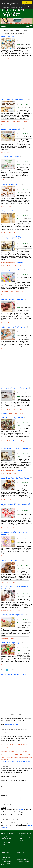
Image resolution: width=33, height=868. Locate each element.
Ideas (17, 755)
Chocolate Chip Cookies (8, 262)
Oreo (8, 152)
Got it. (27, 2)
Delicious (4, 233)
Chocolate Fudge (6, 410)
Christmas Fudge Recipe (10, 157)
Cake (29, 745)
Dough (15, 265)
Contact (21, 841)
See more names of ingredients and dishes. (17, 762)
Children (3, 749)
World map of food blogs (25, 856)
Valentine (6, 759)
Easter (12, 292)
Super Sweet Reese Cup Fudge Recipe (15, 478)
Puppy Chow (8, 757)
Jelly (22, 292)
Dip (11, 751)
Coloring (17, 749)
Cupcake (30, 749)
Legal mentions (6, 842)
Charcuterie (13, 747)
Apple (6, 745)
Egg (8, 58)
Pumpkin (3, 757)
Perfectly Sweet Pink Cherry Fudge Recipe (16, 504)
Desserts (8, 751)
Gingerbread (5, 638)
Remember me (7, 805)
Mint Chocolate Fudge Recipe (12, 418)
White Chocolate (18, 410)
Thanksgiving (26, 757)
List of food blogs (23, 854)
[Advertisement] (16, 80)
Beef (11, 745)
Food (23, 751)
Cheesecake (22, 747)
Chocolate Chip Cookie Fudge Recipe (15, 449)
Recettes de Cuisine (24, 861)
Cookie (3, 265)
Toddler (30, 757)
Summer (18, 757)
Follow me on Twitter (8, 846)
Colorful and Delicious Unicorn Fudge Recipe (15, 533)
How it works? (6, 856)
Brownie (26, 745)
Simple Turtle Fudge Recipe (11, 561)
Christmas (4, 180)
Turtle (3, 582)
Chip (20, 265)
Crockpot (25, 749)
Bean (3, 295)
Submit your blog (7, 854)
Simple (9, 582)
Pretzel (13, 121)
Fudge (3, 58)
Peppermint (5, 610)
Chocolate (20, 262)
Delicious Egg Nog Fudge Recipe (13, 211)
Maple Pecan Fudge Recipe (11, 185)
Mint (3, 444)
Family (19, 751)
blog (4, 844)
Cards (10, 747)
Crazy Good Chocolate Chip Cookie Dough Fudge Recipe (14, 238)
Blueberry (14, 745)
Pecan (3, 206)
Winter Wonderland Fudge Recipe (13, 327)
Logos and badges (7, 861)
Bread (22, 745)
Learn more (23, 7)
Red (8, 323)
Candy (7, 747)
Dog (13, 751)
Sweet (9, 500)
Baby (8, 745)
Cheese (18, 747)
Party (30, 755)
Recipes (4, 26)
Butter (19, 121)
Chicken (26, 747)
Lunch (26, 755)
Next (14, 670)
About (20, 839)
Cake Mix (3, 747)
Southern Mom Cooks (14, 674)
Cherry (3, 528)
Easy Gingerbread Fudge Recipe (13, 615)
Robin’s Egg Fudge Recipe (11, 36)
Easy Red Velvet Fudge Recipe (12, 299)
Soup (15, 757)
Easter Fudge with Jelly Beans (12, 270)
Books (19, 745)
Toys (2, 759)
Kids (22, 754)
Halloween (4, 755)
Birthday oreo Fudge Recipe (11, 129)
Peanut (25, 121)
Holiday (9, 755)
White (11, 413)
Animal (3, 745)
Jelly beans (4, 292)
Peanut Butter (5, 121)
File (21, 751)
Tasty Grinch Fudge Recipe (11, 643)
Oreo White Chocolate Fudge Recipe (14, 388)
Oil (28, 755)
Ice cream (13, 755)
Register (21, 810)
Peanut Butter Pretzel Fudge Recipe (14, 100)
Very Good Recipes (6, 833)
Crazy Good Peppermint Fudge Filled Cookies (14, 588)
